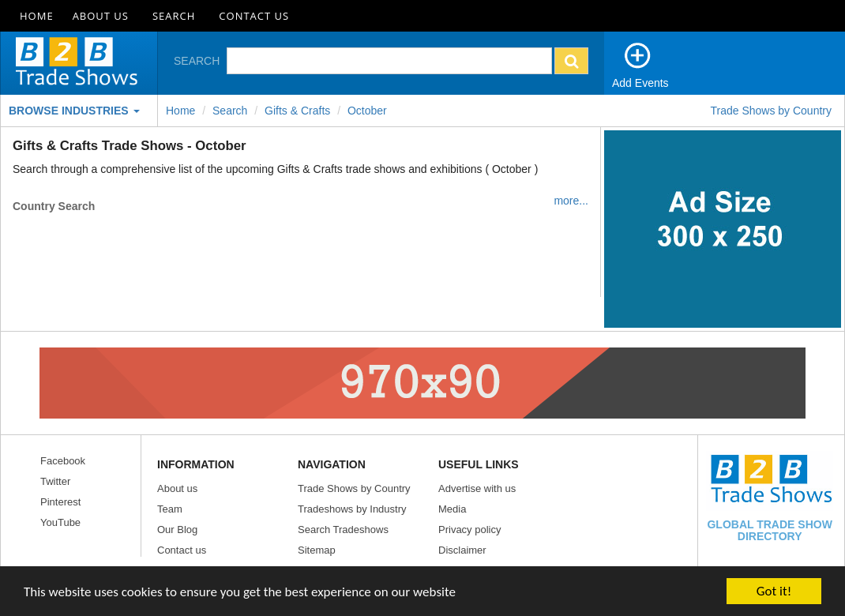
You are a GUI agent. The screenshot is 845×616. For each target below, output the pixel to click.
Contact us (182, 550)
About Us (101, 16)
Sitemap (317, 550)
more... (571, 201)
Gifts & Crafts (297, 111)
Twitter (55, 481)
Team (170, 509)
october (367, 111)
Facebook (63, 461)
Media (452, 509)
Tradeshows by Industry (352, 509)
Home (37, 16)
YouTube (60, 522)
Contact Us (254, 16)
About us (177, 488)
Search (174, 16)
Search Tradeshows (343, 530)
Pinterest (60, 502)
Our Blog (177, 530)
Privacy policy (469, 530)
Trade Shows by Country (771, 111)
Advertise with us (477, 488)
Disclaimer (462, 550)
